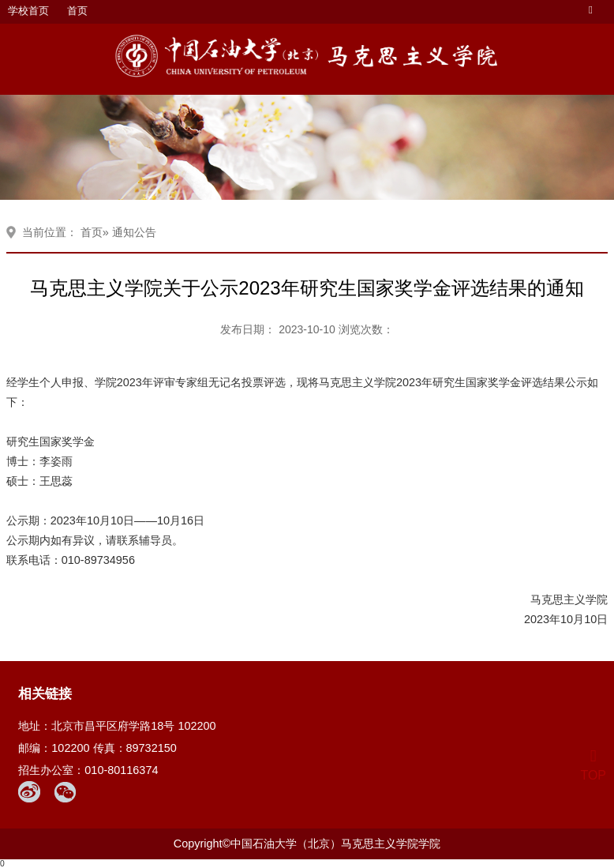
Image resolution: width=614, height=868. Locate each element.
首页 (77, 11)
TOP (593, 766)
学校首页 (28, 11)
